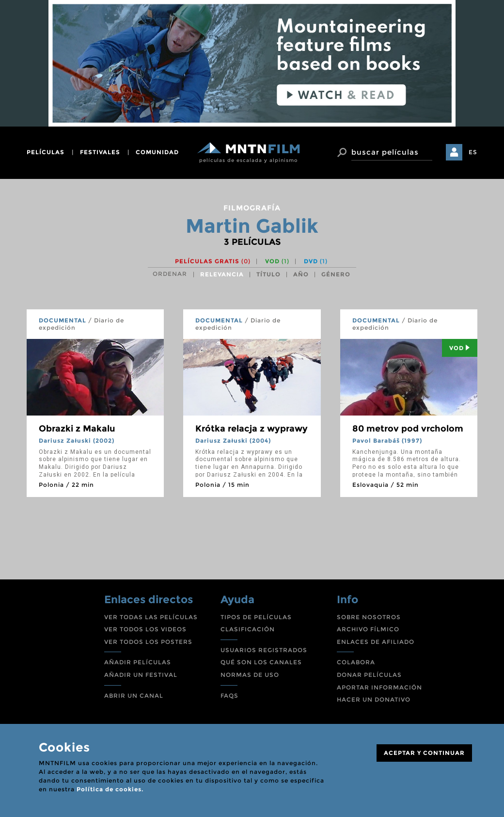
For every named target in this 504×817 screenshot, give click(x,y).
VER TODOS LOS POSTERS (148, 642)
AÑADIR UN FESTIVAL (141, 675)
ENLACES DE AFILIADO (376, 642)
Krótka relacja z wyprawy (252, 429)
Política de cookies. (110, 789)
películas (46, 152)
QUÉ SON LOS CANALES (261, 662)
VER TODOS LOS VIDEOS (145, 629)
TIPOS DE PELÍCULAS (256, 617)
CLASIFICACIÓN (248, 629)
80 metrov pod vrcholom (408, 429)
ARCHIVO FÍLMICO (368, 629)
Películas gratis (213, 261)
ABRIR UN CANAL (134, 696)
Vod (460, 348)
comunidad (157, 152)
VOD (277, 261)
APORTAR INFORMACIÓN (379, 687)
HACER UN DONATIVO (374, 699)
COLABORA (356, 662)
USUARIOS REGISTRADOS (264, 650)
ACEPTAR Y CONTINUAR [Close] (424, 753)
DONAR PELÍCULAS (369, 675)
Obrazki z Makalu (77, 429)
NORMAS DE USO (250, 675)
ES (473, 152)
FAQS (229, 696)
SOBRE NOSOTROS (369, 617)
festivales (100, 152)
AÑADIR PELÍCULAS (138, 662)
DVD (316, 261)
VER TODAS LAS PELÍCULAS (151, 617)
